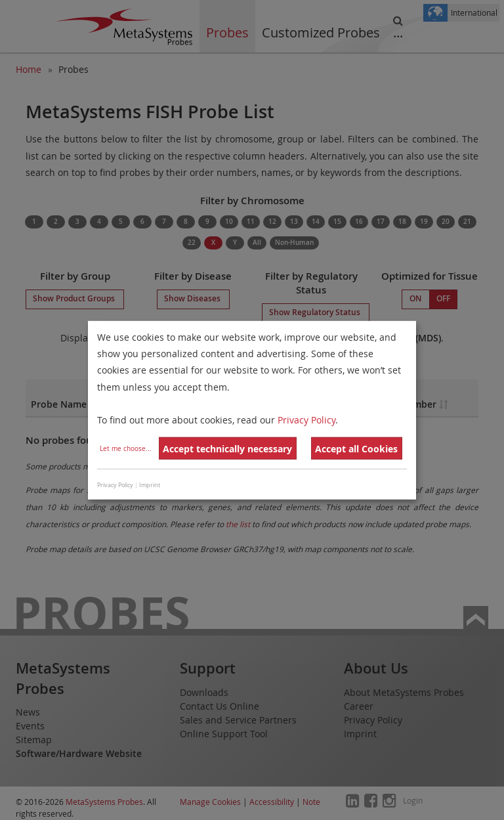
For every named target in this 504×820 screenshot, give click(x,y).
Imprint (150, 485)
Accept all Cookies (356, 449)
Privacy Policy (306, 420)
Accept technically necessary (227, 449)
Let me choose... (126, 449)
